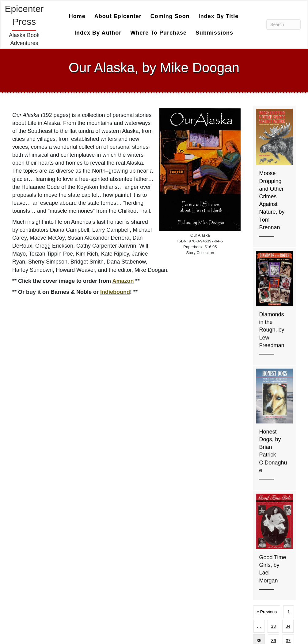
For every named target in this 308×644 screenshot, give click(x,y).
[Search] (283, 24)
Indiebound (115, 292)
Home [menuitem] (77, 16)
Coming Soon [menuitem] (170, 16)
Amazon (123, 281)
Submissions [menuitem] (214, 33)
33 (273, 626)
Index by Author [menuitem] (98, 33)
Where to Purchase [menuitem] (158, 33)
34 (288, 626)
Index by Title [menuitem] (219, 16)
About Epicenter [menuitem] (118, 16)
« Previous (267, 612)
